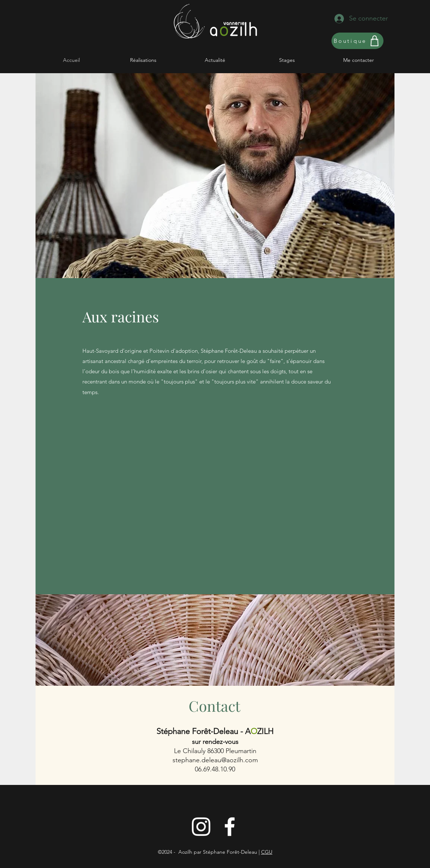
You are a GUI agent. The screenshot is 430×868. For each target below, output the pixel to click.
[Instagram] (201, 827)
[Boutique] (357, 41)
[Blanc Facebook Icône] (230, 827)
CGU (267, 852)
